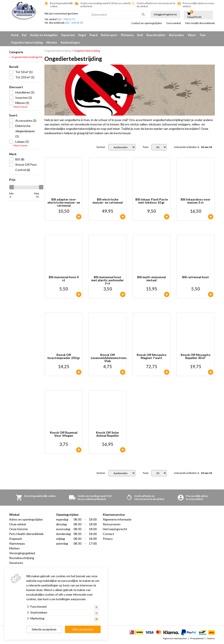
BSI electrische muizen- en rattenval (108, 201)
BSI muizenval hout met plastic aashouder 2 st (108, 280)
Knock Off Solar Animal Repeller (108, 434)
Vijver (192, 35)
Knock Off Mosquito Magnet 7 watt (152, 356)
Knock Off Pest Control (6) (26, 167)
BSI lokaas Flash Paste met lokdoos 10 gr (152, 201)
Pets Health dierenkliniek (200, 23)
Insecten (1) (24, 98)
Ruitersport (109, 35)
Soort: (13, 115)
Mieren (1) (22, 103)
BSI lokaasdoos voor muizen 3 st (196, 201)
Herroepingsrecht (115, 529)
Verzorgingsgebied (22, 553)
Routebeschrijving (22, 558)
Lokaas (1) (22, 142)
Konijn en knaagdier (44, 35)
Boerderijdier (156, 35)
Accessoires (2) (26, 121)
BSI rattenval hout (196, 277)
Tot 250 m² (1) (25, 77)
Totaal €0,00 (194, 17)
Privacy (108, 539)
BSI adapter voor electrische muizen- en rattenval (64, 202)
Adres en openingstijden (26, 519)
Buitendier (177, 35)
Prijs (12, 180)
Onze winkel (174, 23)
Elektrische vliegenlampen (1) (25, 131)
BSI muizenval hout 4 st (64, 279)
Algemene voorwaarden (175, 638)
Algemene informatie (117, 519)
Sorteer (101, 147)
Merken (52, 42)
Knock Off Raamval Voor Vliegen (64, 434)
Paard (93, 35)
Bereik (14, 67)
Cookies (211, 638)
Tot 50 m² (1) (24, 72)
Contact (108, 534)
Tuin (203, 35)
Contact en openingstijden (147, 23)
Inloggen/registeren (165, 14)
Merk (13, 154)
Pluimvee (127, 35)
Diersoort (16, 87)
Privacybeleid (197, 638)
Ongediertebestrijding (27, 42)
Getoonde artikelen (193, 147)
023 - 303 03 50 (74, 23)
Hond (15, 35)
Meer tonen (21, 107)
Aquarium (68, 35)
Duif (140, 35)
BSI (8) (20, 159)
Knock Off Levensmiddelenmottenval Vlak (109, 358)
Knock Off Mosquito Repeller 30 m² (196, 356)
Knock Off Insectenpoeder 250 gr (64, 356)
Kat (24, 35)
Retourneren (112, 524)
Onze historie (18, 529)
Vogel (82, 35)
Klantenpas (17, 543)
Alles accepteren (83, 629)
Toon (146, 147)
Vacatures (16, 563)
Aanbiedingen (70, 42)
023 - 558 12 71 (66, 19)
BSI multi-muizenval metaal (151, 279)
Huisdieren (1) (25, 92)
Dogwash (16, 539)
